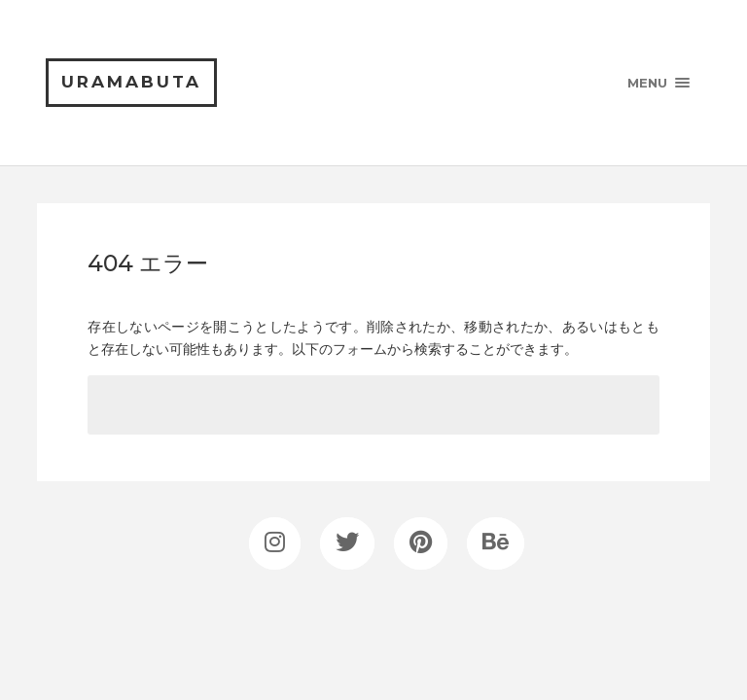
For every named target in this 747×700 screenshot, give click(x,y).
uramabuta (131, 82)
